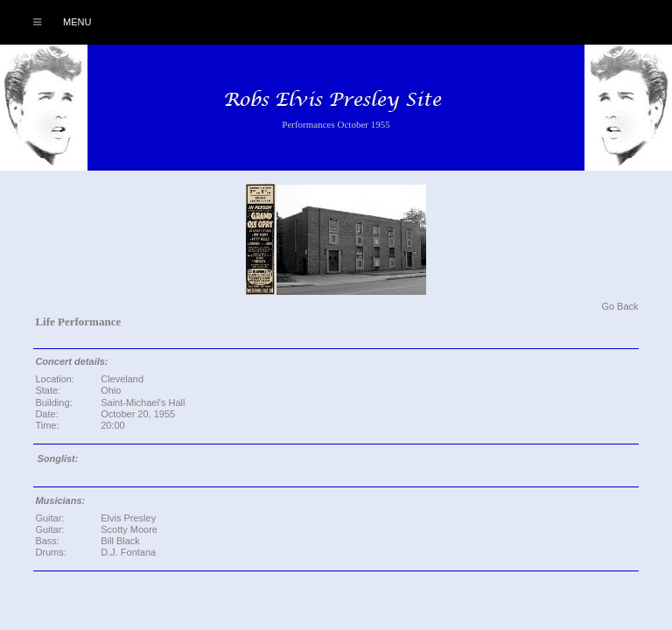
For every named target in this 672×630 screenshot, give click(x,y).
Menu (53, 22)
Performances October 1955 (336, 124)
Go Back (619, 306)
